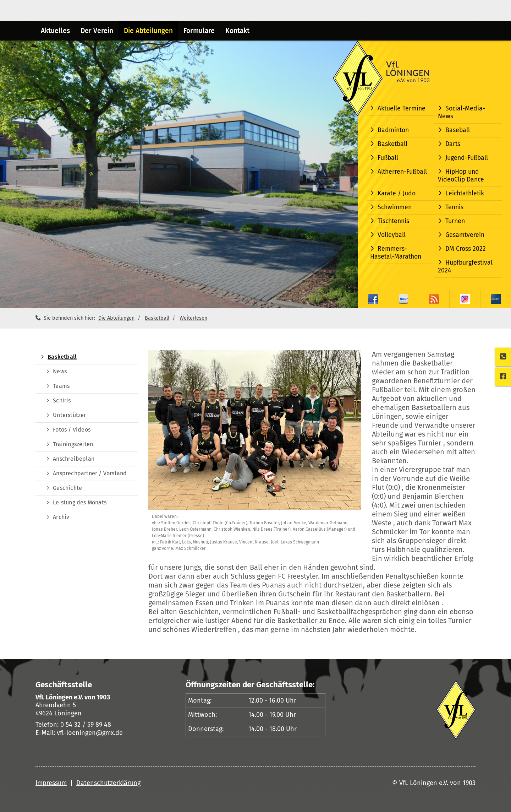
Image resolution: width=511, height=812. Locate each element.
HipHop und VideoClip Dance (461, 176)
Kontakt (237, 31)
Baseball (458, 130)
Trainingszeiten (73, 444)
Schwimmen (395, 207)
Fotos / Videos (72, 430)
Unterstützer (69, 415)
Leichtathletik (465, 193)
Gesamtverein (465, 235)
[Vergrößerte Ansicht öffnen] (255, 430)
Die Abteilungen (148, 31)
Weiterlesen (193, 318)
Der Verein (97, 31)
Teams (61, 386)
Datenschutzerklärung (108, 783)
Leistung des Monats (80, 502)
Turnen (455, 221)
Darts (453, 144)
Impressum (51, 783)
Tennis (454, 207)
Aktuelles (55, 31)
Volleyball (392, 235)
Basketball (392, 144)
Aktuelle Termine (402, 109)
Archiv (61, 517)
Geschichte (67, 488)
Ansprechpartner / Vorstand (90, 473)
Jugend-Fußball (467, 158)
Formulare (199, 31)
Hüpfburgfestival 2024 (465, 267)
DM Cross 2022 (466, 249)
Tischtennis (393, 221)
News (60, 371)
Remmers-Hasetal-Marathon (396, 253)
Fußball (388, 158)
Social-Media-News (461, 112)
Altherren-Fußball (402, 172)
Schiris (62, 400)
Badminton (393, 130)
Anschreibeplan (74, 459)
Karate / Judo (397, 193)
